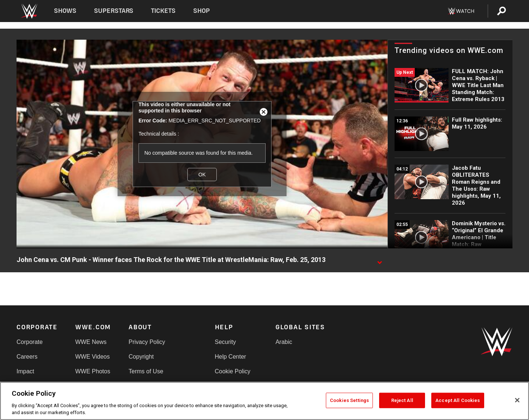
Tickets (163, 11)
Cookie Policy (233, 371)
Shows (65, 11)
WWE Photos (93, 371)
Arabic (284, 342)
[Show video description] (379, 260)
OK (202, 175)
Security (226, 342)
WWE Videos (93, 357)
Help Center (231, 357)
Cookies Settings (349, 400)
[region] (264, 401)
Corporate (30, 342)
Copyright (141, 357)
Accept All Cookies (458, 400)
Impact (25, 371)
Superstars (114, 11)
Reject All (402, 400)
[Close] (517, 400)
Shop (201, 11)
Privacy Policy (147, 342)
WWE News (91, 342)
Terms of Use (146, 371)
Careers (27, 357)
